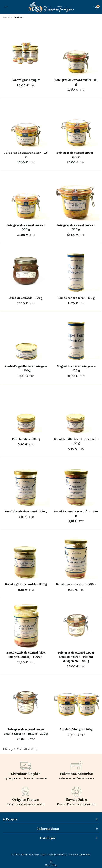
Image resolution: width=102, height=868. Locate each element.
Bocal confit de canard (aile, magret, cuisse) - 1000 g (26, 655)
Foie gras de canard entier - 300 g (26, 227)
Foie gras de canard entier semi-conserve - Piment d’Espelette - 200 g (76, 657)
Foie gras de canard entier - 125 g (26, 155)
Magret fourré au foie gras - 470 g (76, 368)
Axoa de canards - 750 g (26, 298)
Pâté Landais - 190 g (26, 439)
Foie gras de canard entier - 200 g (76, 155)
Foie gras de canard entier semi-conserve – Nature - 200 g (26, 731)
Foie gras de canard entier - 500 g (76, 227)
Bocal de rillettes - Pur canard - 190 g (76, 441)
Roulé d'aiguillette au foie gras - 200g (26, 368)
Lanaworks (84, 855)
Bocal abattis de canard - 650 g (26, 511)
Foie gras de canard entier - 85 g (76, 82)
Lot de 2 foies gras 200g (76, 729)
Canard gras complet (26, 80)
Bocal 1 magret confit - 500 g (76, 584)
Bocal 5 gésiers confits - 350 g (26, 584)
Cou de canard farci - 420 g (76, 298)
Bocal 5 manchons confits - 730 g (76, 513)
